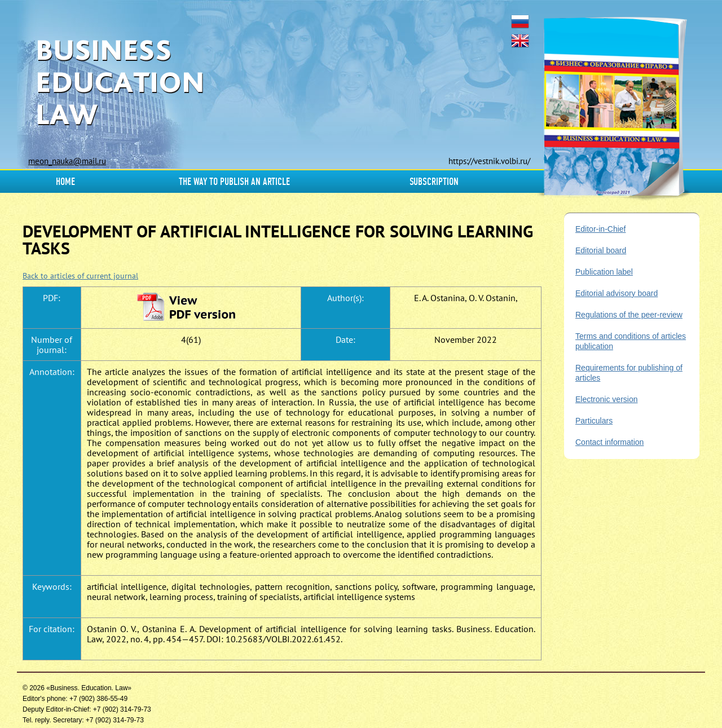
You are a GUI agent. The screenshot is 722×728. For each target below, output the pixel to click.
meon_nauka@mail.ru (67, 161)
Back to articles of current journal (80, 276)
